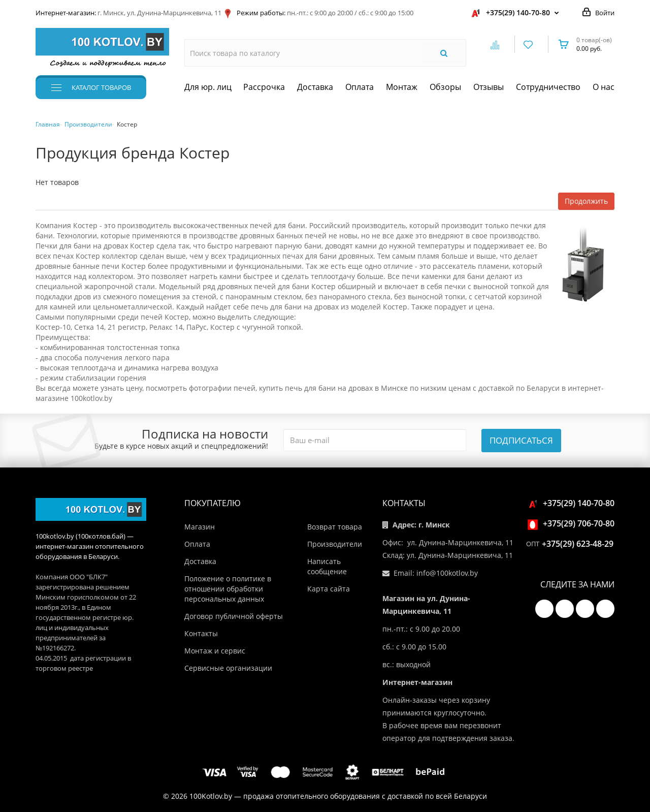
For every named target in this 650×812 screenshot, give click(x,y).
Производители (88, 124)
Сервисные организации (228, 668)
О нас (604, 87)
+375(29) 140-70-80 (518, 12)
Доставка (315, 87)
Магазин (200, 527)
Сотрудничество (548, 87)
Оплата (360, 87)
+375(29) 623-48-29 (578, 544)
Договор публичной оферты (234, 616)
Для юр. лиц (208, 87)
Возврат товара (335, 527)
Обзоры (445, 87)
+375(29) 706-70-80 (573, 523)
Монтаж (402, 87)
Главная (48, 124)
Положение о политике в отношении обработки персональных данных (228, 589)
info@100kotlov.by (447, 573)
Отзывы (489, 87)
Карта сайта (329, 589)
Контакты (201, 633)
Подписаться (521, 440)
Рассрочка (264, 87)
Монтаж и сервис (215, 651)
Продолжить (586, 201)
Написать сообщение (327, 566)
